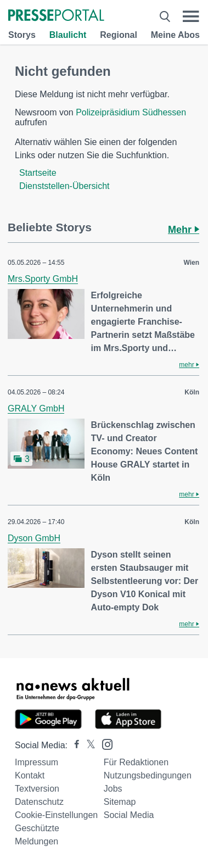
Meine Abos (175, 35)
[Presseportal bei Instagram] (104, 744)
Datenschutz (39, 802)
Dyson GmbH (34, 538)
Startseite (38, 173)
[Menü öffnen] (191, 16)
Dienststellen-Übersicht (64, 186)
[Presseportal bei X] (88, 745)
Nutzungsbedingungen (148, 775)
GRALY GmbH (36, 408)
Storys (22, 35)
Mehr (184, 230)
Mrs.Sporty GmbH (43, 279)
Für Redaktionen (136, 762)
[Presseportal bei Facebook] (74, 745)
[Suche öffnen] (165, 16)
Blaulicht (68, 35)
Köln (192, 392)
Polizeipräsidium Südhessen (131, 112)
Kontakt (30, 775)
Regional (119, 35)
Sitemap (120, 802)
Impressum (36, 762)
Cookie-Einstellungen (56, 815)
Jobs (113, 789)
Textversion (37, 789)
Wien (191, 263)
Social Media (129, 815)
